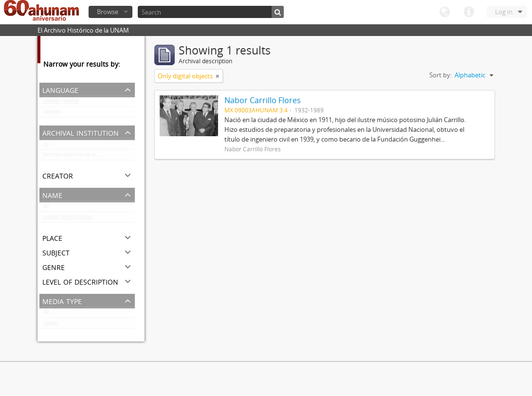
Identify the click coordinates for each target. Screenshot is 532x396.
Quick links (469, 12)
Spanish (52, 114)
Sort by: (440, 75)
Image (50, 325)
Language (444, 12)
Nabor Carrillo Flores (68, 219)
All (46, 146)
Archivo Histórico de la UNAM (78, 157)
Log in (504, 12)
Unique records (61, 103)
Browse (108, 12)
